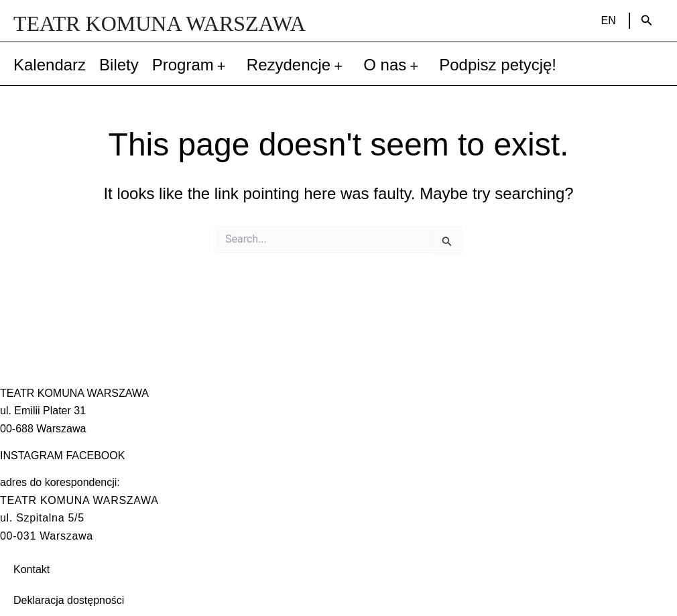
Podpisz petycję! (498, 65)
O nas (394, 65)
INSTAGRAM (32, 455)
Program (193, 65)
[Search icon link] (647, 21)
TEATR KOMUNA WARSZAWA (160, 23)
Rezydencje (298, 65)
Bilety (119, 65)
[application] (224, 65)
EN (609, 20)
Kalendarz (50, 65)
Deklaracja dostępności (69, 600)
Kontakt (32, 569)
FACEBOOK (95, 455)
